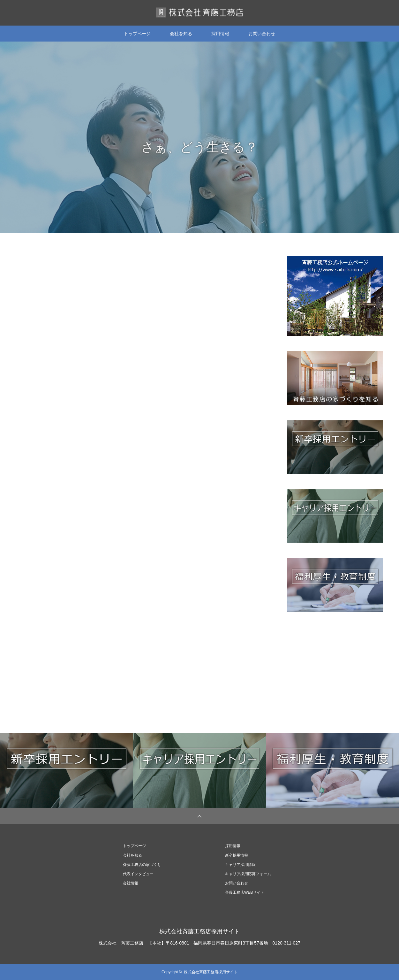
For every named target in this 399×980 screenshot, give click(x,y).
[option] (199, 137)
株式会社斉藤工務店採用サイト (199, 931)
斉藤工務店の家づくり (142, 865)
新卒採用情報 (237, 855)
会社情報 (131, 883)
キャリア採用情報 (240, 865)
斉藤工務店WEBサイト (245, 892)
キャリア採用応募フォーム (248, 874)
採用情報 (220, 34)
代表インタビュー (138, 874)
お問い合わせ (262, 34)
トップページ (137, 34)
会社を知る (181, 34)
